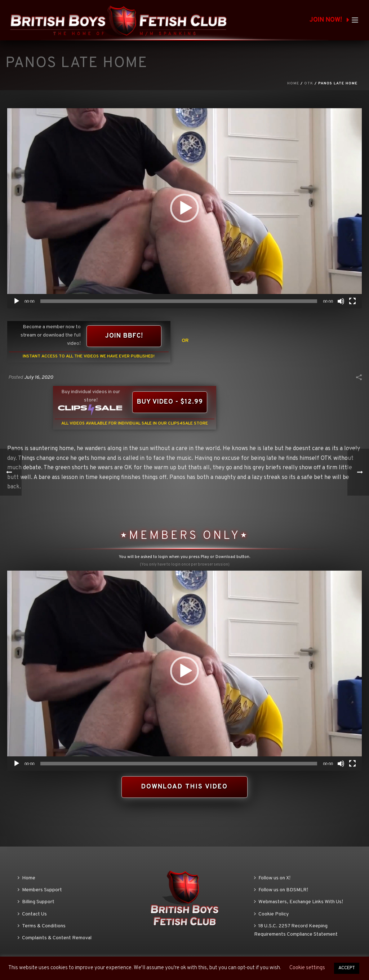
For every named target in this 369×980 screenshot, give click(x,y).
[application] (184, 208)
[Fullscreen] (352, 301)
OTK (309, 84)
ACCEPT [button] (347, 968)
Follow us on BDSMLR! (281, 890)
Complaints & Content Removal (55, 938)
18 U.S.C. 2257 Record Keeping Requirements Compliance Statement (296, 930)
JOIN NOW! (329, 20)
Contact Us (32, 914)
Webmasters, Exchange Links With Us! (299, 902)
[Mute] (341, 301)
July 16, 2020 (39, 377)
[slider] (179, 301)
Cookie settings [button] (307, 968)
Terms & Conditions (42, 926)
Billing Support (36, 902)
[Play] (17, 301)
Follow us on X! (272, 878)
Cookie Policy (271, 914)
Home (293, 84)
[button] (184, 208)
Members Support (40, 890)
